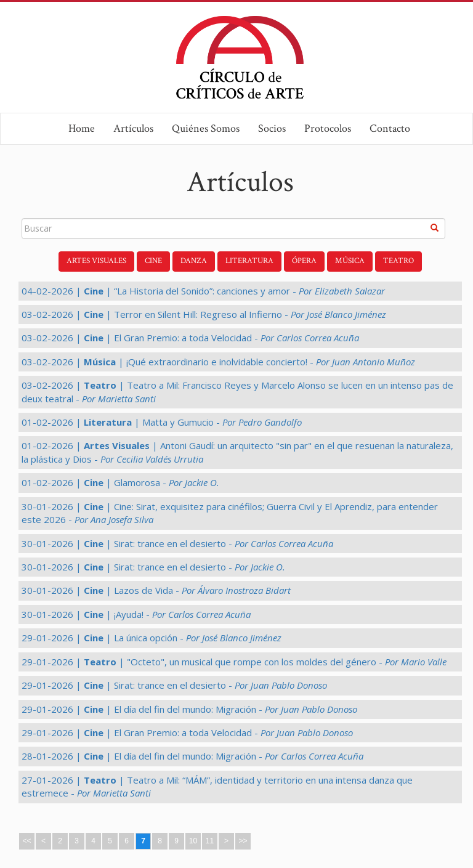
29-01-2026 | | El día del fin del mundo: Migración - (189, 709)
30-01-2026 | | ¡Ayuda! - (136, 614)
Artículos (133, 128)
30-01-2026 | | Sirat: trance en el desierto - (177, 543)
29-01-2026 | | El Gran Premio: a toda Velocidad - (187, 732)
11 (210, 841)
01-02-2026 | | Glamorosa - (120, 482)
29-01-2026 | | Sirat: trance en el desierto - (174, 685)
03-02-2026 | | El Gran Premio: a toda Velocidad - (190, 338)
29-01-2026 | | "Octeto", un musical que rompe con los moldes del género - (234, 662)
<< (26, 841)
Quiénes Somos (206, 128)
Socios (272, 128)
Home (82, 128)
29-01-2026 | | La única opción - (152, 638)
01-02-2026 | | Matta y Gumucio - (162, 422)
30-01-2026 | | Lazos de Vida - (156, 590)
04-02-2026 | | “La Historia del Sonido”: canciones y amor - (203, 291)
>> (243, 841)
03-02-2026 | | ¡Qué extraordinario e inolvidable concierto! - (218, 362)
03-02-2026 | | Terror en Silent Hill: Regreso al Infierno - (204, 314)
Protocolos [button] (328, 128)
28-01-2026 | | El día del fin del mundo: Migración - (192, 756)
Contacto (390, 128)
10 (193, 841)
